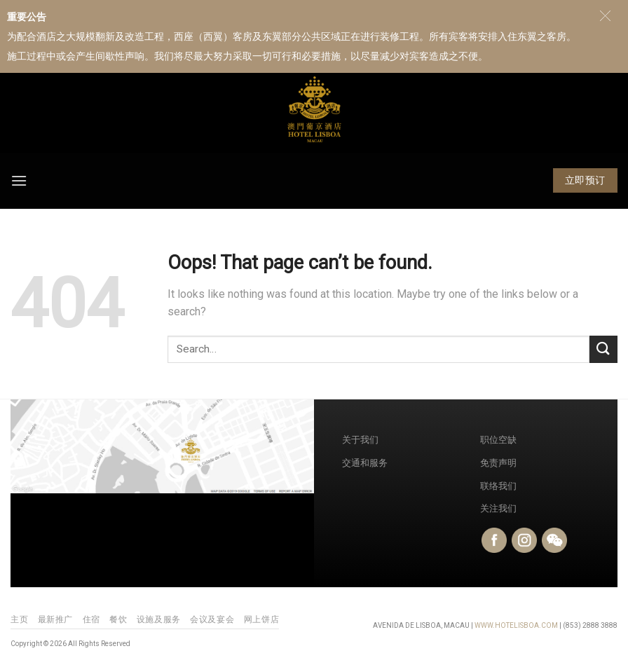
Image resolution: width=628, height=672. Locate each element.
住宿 (91, 619)
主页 (19, 619)
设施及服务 (159, 619)
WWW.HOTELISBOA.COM (516, 625)
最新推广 (55, 619)
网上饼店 (261, 619)
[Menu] (19, 180)
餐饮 (118, 619)
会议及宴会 (212, 619)
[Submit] (603, 349)
